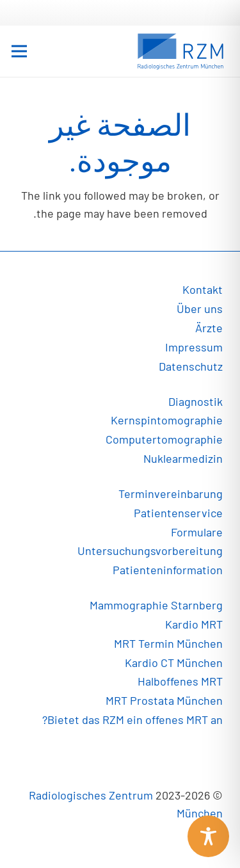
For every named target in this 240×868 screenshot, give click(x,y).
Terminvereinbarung (171, 494)
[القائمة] (20, 51)
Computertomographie (164, 439)
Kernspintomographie (167, 420)
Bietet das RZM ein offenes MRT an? (132, 719)
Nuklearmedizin (183, 458)
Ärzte (209, 328)
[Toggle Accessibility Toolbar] (208, 836)
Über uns (200, 309)
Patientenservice (178, 513)
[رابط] (180, 52)
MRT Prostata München (164, 700)
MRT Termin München (168, 643)
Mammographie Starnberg (156, 605)
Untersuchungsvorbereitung (150, 551)
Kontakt (203, 289)
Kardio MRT (194, 624)
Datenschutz (191, 366)
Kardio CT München (174, 663)
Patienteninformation (168, 570)
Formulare (197, 532)
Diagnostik (196, 401)
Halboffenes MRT (180, 681)
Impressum (194, 347)
